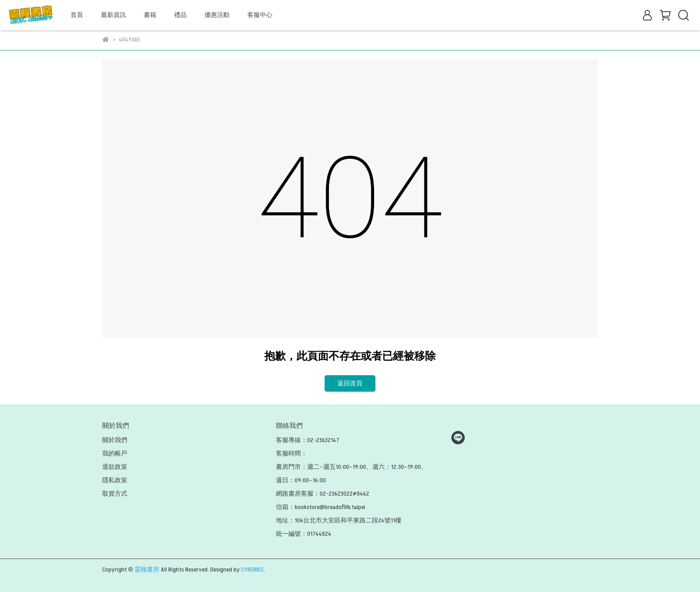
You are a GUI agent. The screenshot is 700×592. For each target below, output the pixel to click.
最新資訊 (113, 15)
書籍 (150, 15)
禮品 (180, 15)
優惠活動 (217, 15)
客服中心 (260, 15)
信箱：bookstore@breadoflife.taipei (321, 507)
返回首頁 (350, 383)
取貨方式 (115, 494)
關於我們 (115, 440)
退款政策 (115, 467)
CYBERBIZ (252, 569)
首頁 (77, 15)
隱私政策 (115, 480)
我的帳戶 (115, 453)
